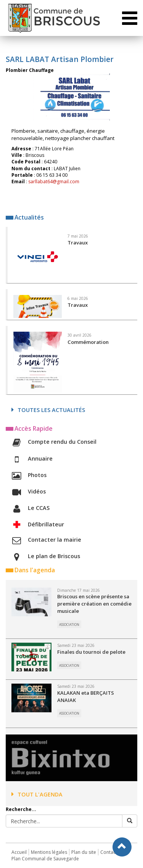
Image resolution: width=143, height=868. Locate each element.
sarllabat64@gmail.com (54, 182)
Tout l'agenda (37, 794)
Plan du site (84, 852)
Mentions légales (49, 852)
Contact (109, 852)
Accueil (19, 852)
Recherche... (21, 809)
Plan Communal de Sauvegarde (45, 859)
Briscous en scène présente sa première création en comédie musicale (94, 604)
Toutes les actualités (48, 410)
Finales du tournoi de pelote (91, 652)
